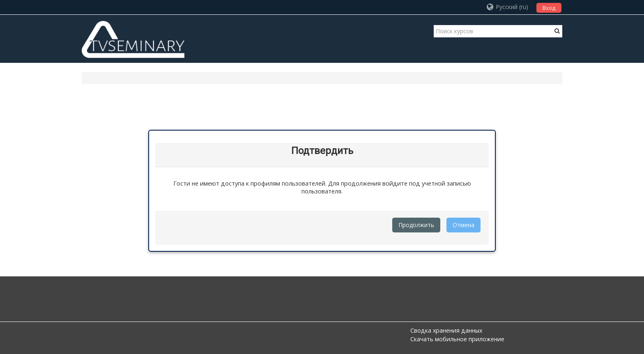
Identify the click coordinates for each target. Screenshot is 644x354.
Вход (549, 8)
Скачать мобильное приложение (457, 339)
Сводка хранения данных (446, 330)
